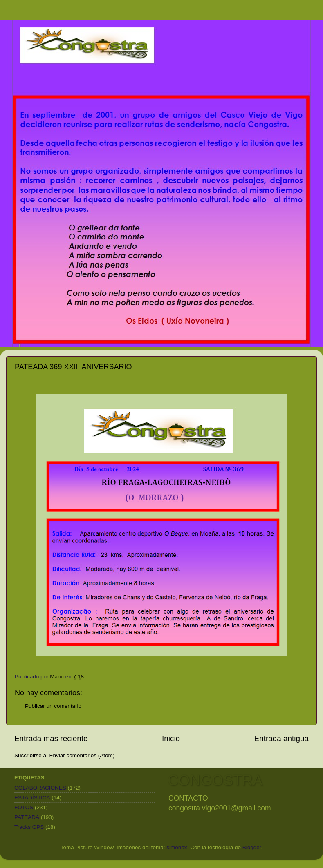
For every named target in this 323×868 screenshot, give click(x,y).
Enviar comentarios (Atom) (82, 755)
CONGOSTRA (215, 780)
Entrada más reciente (51, 738)
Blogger (252, 847)
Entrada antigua (282, 738)
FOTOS (24, 807)
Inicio (171, 738)
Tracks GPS (29, 827)
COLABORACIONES (40, 788)
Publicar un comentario (53, 706)
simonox (177, 847)
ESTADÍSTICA (32, 798)
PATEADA (27, 817)
